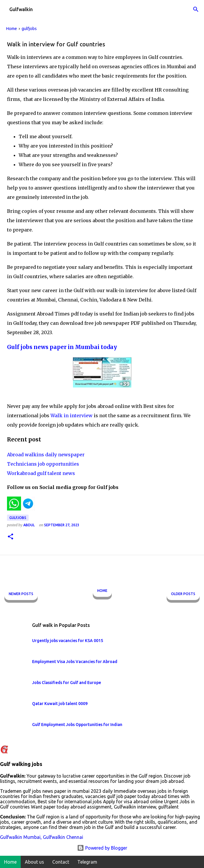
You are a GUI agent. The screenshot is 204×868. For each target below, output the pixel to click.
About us (34, 862)
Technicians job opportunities (43, 464)
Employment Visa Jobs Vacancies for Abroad (75, 662)
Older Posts (183, 594)
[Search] (196, 9)
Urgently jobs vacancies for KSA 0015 (68, 641)
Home (102, 591)
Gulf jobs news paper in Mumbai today (62, 347)
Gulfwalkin (21, 9)
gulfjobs (18, 518)
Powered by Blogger (102, 848)
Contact (61, 862)
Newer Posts (21, 594)
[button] (11, 537)
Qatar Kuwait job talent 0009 (60, 704)
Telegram (87, 862)
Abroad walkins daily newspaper (46, 455)
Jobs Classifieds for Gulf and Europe (67, 683)
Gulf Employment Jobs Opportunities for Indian (77, 725)
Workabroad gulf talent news (41, 473)
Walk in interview (72, 415)
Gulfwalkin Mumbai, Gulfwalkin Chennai (42, 837)
